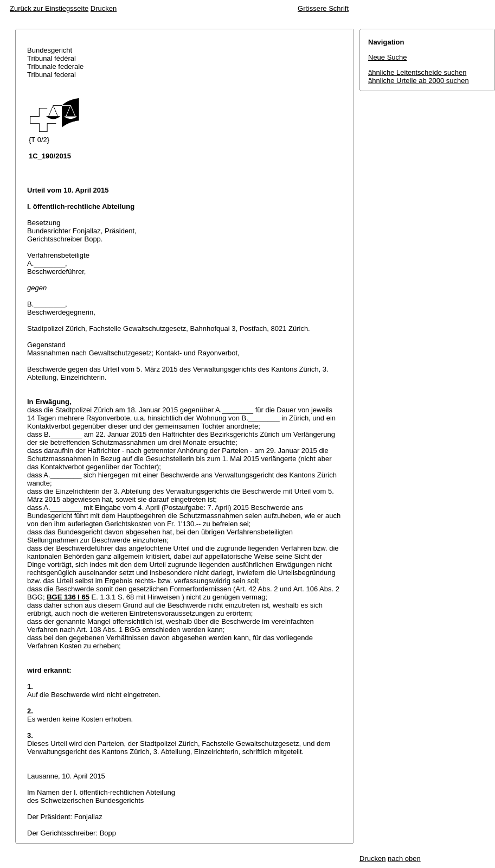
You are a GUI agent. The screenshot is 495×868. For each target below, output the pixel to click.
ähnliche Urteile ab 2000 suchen (419, 81)
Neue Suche (388, 57)
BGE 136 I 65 (68, 597)
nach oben (404, 859)
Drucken (104, 8)
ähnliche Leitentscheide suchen (417, 72)
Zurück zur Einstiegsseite (49, 8)
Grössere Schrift (323, 8)
